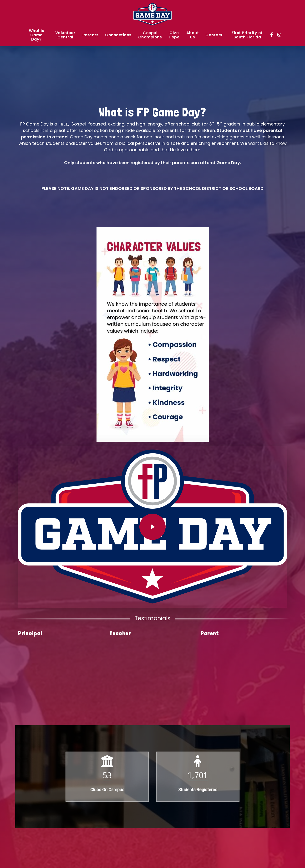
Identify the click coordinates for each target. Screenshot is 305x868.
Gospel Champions (150, 35)
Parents (91, 35)
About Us (193, 35)
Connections (118, 35)
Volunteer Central (65, 35)
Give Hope (174, 35)
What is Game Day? (37, 35)
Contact (214, 35)
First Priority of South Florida (247, 35)
